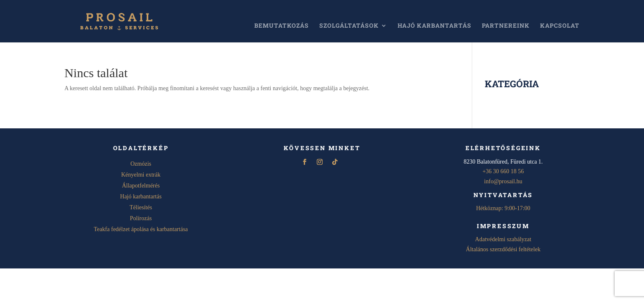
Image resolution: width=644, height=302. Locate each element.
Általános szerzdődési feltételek (503, 249)
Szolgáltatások (349, 26)
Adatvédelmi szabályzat (503, 239)
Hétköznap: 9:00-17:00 (503, 208)
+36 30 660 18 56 (503, 171)
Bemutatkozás (282, 26)
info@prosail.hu (503, 181)
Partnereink (506, 26)
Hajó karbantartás (435, 26)
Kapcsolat (560, 26)
